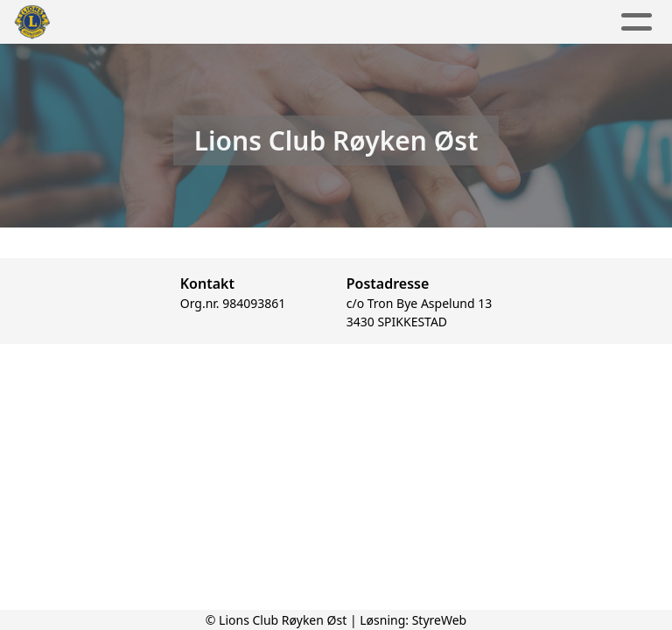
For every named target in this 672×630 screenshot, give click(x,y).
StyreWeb (440, 620)
